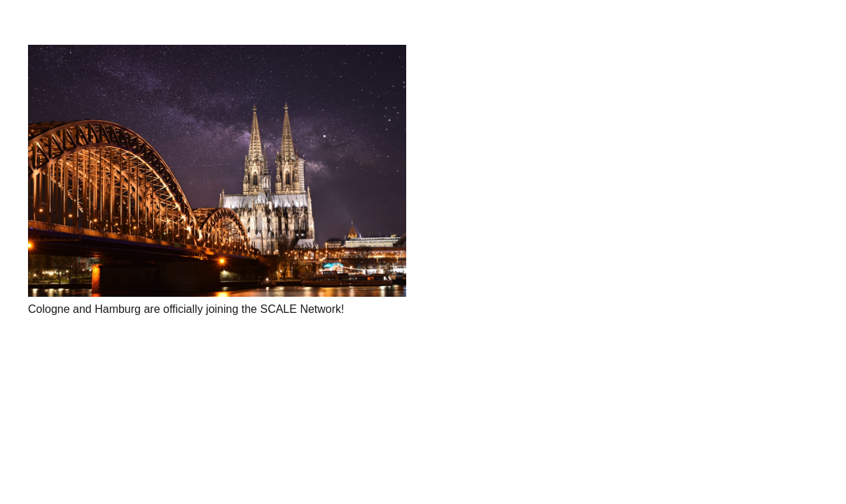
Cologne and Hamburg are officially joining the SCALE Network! (186, 309)
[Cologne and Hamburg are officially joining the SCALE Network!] (217, 171)
